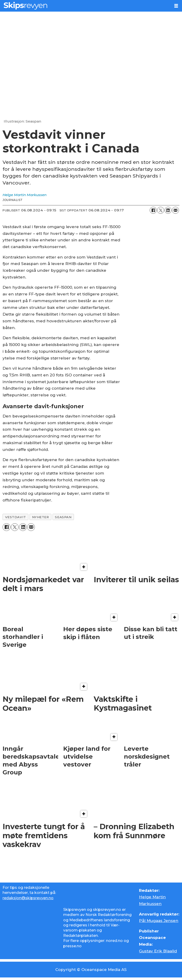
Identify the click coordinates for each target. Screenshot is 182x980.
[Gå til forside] (25, 6)
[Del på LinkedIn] (168, 210)
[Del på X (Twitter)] (161, 210)
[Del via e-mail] (175, 210)
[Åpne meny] (176, 6)
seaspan (63, 517)
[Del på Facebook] (153, 210)
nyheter (41, 517)
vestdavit (16, 517)
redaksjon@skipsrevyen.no (28, 898)
